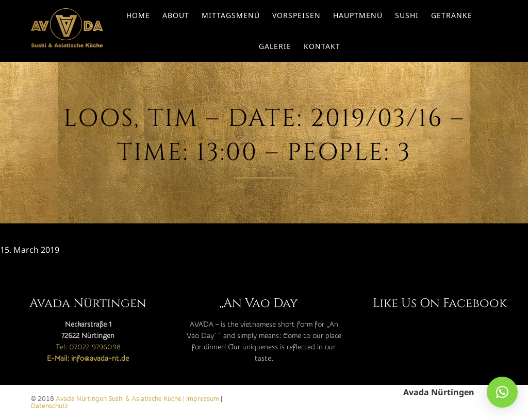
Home (138, 15)
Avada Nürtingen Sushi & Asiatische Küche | (121, 399)
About (176, 15)
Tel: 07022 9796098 (88, 347)
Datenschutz (49, 406)
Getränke (452, 15)
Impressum (203, 399)
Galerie (275, 46)
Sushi (407, 15)
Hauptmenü (358, 15)
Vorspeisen (296, 15)
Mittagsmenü (231, 15)
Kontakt (322, 46)
